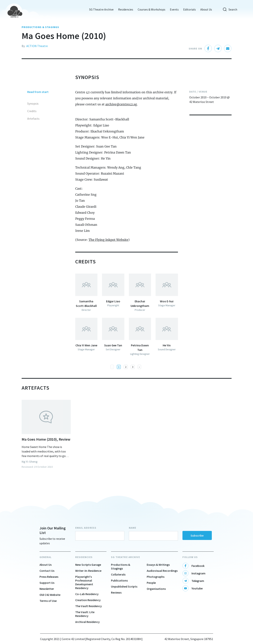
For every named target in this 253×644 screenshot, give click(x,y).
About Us (205, 9)
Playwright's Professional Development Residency (84, 582)
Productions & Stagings (121, 566)
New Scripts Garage (88, 565)
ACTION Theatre (37, 46)
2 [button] (126, 367)
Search (229, 9)
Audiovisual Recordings (162, 571)
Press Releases (49, 577)
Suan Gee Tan (113, 345)
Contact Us (47, 571)
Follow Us (190, 557)
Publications (119, 580)
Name (133, 528)
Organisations (156, 589)
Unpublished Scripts (124, 586)
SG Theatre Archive (100, 9)
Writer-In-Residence (88, 571)
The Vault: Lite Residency (85, 614)
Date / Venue (198, 92)
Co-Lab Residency (87, 594)
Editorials (188, 9)
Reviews (116, 592)
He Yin (167, 345)
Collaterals (118, 574)
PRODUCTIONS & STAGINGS (40, 27)
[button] (139, 367)
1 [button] (119, 367)
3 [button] (133, 367)
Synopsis (33, 103)
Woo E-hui (167, 301)
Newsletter (47, 589)
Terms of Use (48, 601)
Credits (32, 111)
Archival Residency (87, 622)
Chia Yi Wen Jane (86, 345)
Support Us (47, 583)
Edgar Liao (113, 301)
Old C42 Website (50, 595)
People (151, 583)
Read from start (38, 92)
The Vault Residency (89, 606)
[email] (228, 49)
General (46, 557)
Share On (195, 49)
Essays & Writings (158, 565)
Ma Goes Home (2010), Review (46, 439)
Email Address (86, 528)
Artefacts (33, 119)
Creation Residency (88, 600)
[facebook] (208, 49)
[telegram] (218, 49)
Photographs (156, 577)
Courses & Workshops (150, 9)
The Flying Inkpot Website (108, 240)
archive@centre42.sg (121, 104)
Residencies (125, 9)
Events (173, 9)
